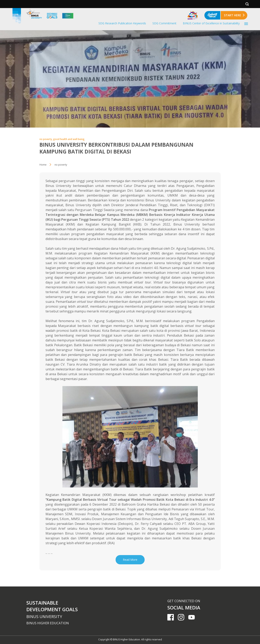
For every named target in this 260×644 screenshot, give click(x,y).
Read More (130, 560)
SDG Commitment (164, 23)
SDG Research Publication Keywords (122, 23)
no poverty (61, 165)
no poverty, (46, 139)
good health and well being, (69, 139)
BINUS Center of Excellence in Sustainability (211, 23)
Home (43, 165)
